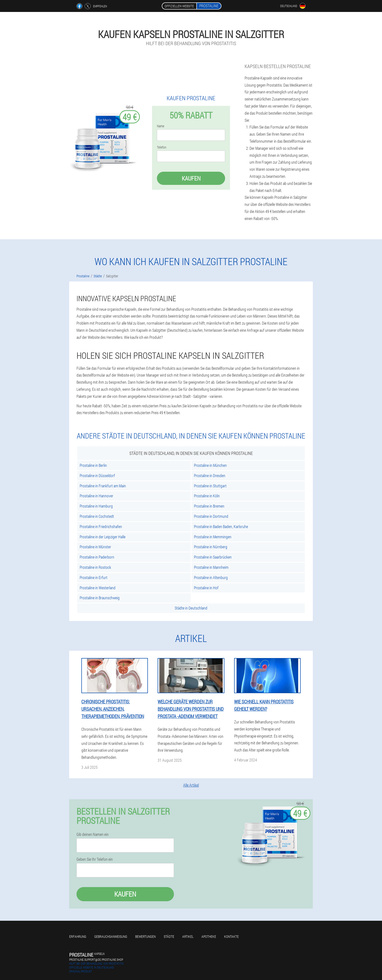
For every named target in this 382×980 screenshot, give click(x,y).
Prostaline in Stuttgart (210, 486)
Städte (169, 936)
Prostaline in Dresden (210, 475)
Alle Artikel (191, 785)
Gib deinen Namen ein (93, 834)
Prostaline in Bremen (209, 506)
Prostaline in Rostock (95, 567)
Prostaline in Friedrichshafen (101, 526)
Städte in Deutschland (191, 608)
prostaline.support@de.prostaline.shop (96, 960)
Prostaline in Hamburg (96, 506)
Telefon (162, 147)
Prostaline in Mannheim (211, 567)
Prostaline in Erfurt (94, 577)
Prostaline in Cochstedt (97, 516)
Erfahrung (78, 936)
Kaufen (191, 178)
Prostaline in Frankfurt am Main (103, 486)
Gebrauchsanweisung (111, 936)
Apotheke (209, 936)
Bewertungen (145, 936)
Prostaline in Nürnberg (211, 547)
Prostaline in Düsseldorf (97, 475)
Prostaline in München (210, 465)
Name (161, 126)
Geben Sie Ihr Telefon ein (95, 859)
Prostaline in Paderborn (97, 557)
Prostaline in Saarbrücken (213, 557)
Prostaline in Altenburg (211, 577)
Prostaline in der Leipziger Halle (103, 537)
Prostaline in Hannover (96, 496)
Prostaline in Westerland (98, 588)
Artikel (188, 936)
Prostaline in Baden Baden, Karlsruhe (221, 526)
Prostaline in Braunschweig (100, 598)
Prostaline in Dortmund (211, 516)
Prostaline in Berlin (93, 465)
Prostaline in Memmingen (213, 537)
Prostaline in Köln (207, 496)
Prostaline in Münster (95, 547)
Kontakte (231, 936)
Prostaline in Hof (206, 588)
